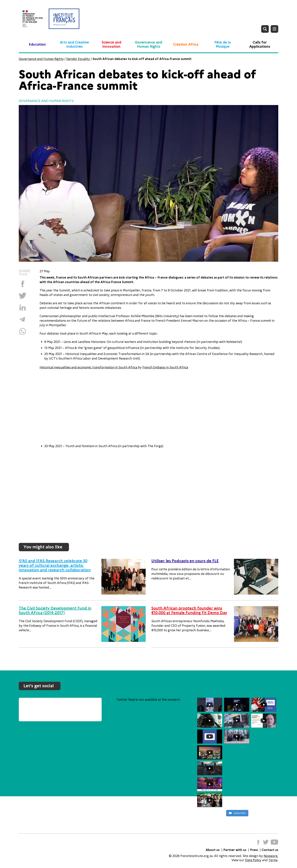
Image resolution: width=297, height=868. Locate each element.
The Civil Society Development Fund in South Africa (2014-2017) (55, 610)
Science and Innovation (111, 44)
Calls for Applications (260, 44)
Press (254, 850)
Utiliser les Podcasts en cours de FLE (185, 561)
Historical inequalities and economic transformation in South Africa (89, 367)
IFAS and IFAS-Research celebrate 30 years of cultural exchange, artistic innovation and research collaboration (55, 565)
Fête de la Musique (223, 44)
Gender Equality (78, 59)
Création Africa (186, 44)
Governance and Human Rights (148, 44)
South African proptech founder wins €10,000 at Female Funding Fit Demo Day (189, 610)
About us (213, 850)
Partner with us (235, 850)
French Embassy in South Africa (165, 367)
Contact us (270, 850)
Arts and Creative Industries (74, 44)
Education (37, 44)
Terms (273, 860)
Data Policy (253, 860)
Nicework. (271, 856)
